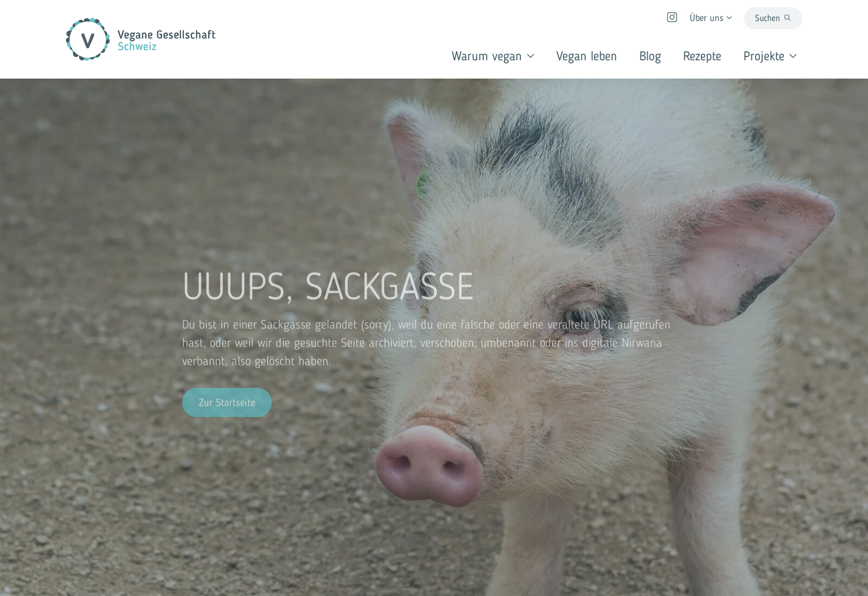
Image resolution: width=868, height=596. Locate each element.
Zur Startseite (227, 404)
